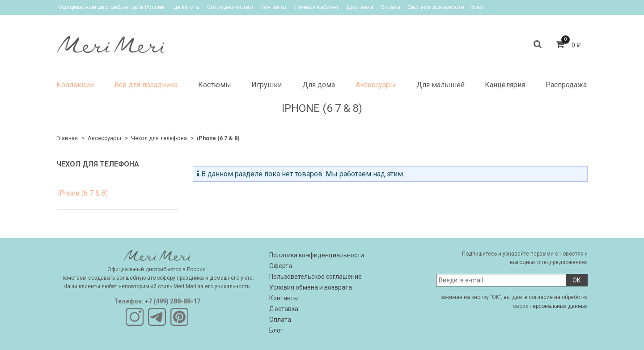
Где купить (186, 7)
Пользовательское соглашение (316, 277)
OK (576, 280)
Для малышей (441, 85)
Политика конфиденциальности (317, 255)
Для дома (319, 85)
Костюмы (215, 85)
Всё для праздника (146, 85)
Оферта (281, 266)
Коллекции (75, 85)
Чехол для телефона (159, 138)
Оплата (390, 7)
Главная (67, 138)
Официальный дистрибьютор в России (111, 7)
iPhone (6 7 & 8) (83, 193)
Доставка (360, 7)
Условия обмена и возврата (311, 287)
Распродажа (566, 85)
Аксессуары (376, 85)
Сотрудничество (230, 7)
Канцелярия (505, 85)
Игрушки (267, 85)
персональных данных (559, 306)
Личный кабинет (317, 7)
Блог (478, 7)
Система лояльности (436, 7)
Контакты (274, 7)
